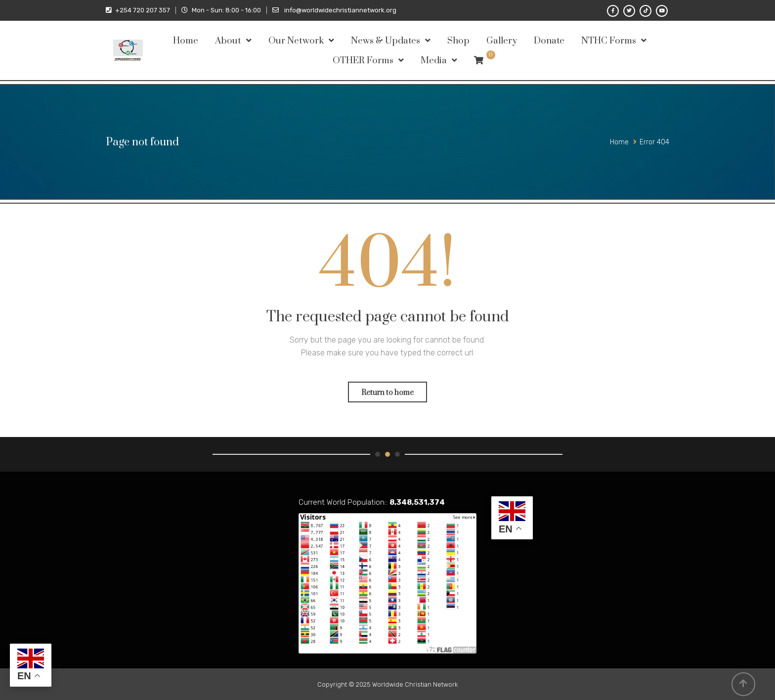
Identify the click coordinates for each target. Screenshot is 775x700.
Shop (458, 41)
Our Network (296, 41)
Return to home (387, 393)
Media (434, 61)
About (228, 41)
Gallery (502, 41)
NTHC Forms (609, 41)
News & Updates (386, 41)
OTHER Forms (363, 61)
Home (186, 41)
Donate (549, 41)
